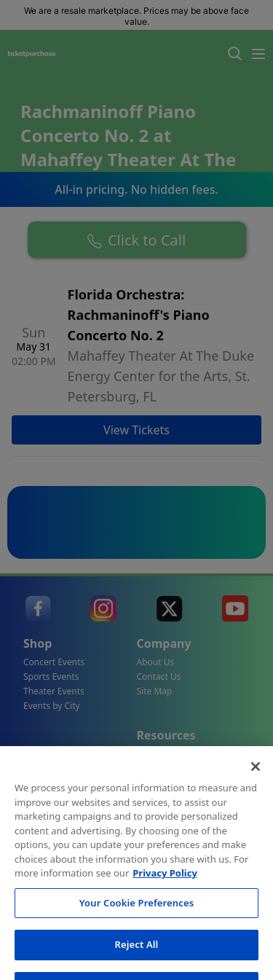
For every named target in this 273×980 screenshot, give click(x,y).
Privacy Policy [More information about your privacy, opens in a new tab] (165, 912)
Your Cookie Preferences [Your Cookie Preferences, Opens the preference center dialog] (136, 941)
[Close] (256, 805)
